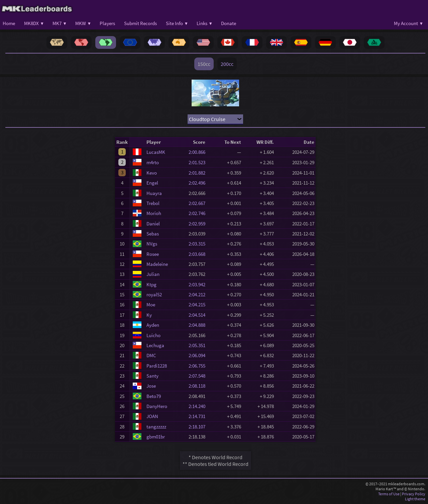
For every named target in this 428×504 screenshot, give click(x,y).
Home (9, 23)
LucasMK (156, 152)
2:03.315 (199, 244)
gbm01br (156, 437)
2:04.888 (199, 325)
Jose (151, 386)
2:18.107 (199, 427)
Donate (229, 23)
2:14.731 (199, 416)
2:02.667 (199, 203)
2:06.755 (199, 366)
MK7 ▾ (59, 23)
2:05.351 (199, 345)
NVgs (152, 244)
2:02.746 (199, 213)
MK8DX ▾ (34, 23)
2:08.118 (199, 386)
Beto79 (154, 396)
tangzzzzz (156, 427)
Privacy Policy (414, 494)
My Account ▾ (408, 23)
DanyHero (157, 406)
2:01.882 (199, 173)
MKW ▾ (83, 23)
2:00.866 (199, 152)
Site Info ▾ (177, 23)
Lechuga (155, 345)
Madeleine (157, 264)
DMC (151, 355)
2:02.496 (199, 183)
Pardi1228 (157, 366)
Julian (153, 274)
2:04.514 (199, 315)
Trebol (153, 203)
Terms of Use (389, 494)
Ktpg (151, 284)
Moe (151, 305)
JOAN (152, 416)
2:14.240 (199, 406)
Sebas (153, 234)
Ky (149, 315)
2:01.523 (199, 162)
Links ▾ (204, 23)
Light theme (415, 499)
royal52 (154, 294)
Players (107, 23)
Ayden (153, 325)
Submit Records (140, 23)
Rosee (153, 254)
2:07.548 (199, 376)
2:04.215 (199, 305)
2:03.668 (199, 254)
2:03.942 (199, 284)
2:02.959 (199, 224)
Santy (152, 376)
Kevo (152, 173)
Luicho (153, 335)
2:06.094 (199, 355)
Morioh (154, 213)
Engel (152, 183)
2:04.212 (199, 294)
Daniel (153, 224)
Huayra (154, 193)
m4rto (153, 162)
